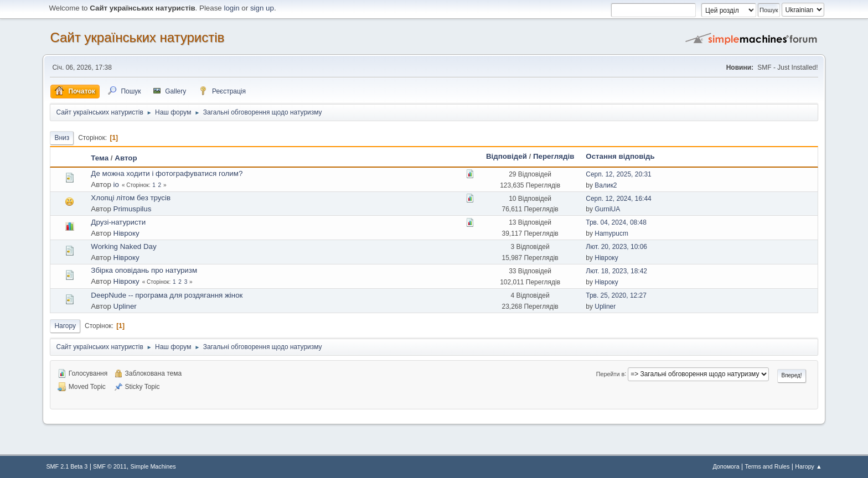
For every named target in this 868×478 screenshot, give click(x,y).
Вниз (62, 138)
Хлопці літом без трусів (131, 198)
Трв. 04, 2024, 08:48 (616, 222)
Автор (126, 158)
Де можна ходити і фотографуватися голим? (167, 173)
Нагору (65, 326)
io (116, 185)
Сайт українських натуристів (137, 37)
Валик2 (606, 185)
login (231, 8)
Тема (100, 158)
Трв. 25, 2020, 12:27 (616, 295)
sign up (262, 8)
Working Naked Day (123, 246)
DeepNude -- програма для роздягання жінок (167, 295)
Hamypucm (611, 233)
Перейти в (610, 373)
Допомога (726, 466)
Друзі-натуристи (118, 222)
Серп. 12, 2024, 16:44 (618, 199)
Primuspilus (133, 209)
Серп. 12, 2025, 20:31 (618, 174)
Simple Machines (153, 466)
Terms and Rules (768, 466)
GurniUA (607, 209)
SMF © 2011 (110, 466)
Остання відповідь (620, 156)
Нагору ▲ (808, 466)
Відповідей (507, 156)
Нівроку (126, 233)
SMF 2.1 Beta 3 (67, 466)
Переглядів (554, 156)
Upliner (125, 306)
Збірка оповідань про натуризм (144, 270)
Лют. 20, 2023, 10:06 (616, 247)
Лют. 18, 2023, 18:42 (616, 271)
